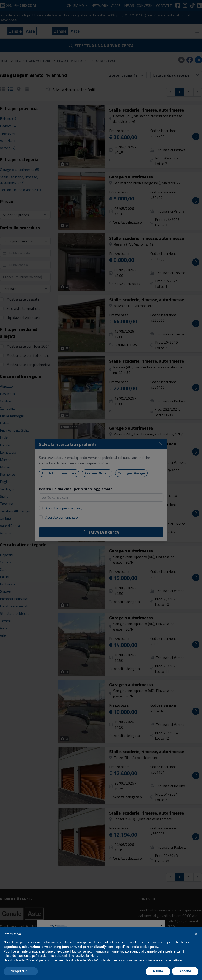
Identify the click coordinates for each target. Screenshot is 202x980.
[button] (196, 934)
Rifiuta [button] (158, 971)
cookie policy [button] (149, 947)
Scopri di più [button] (21, 971)
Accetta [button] (185, 971)
